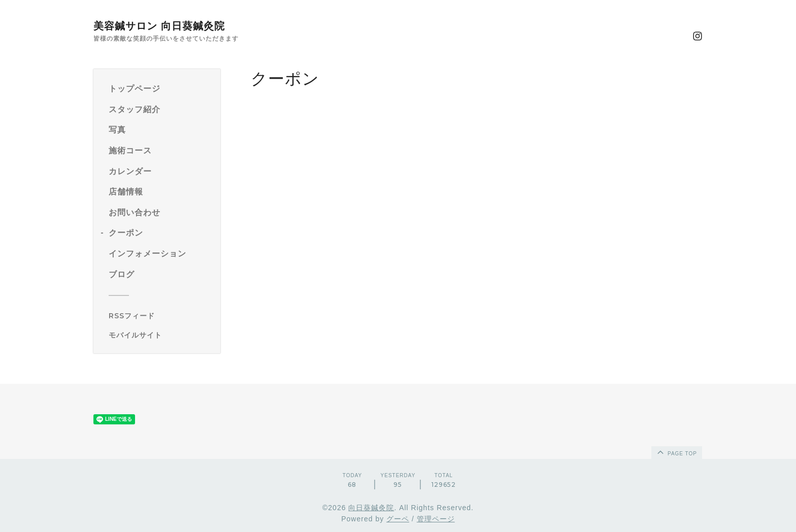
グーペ (398, 519)
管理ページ (436, 519)
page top (676, 452)
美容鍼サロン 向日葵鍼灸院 (159, 26)
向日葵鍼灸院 (371, 508)
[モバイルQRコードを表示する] (161, 335)
